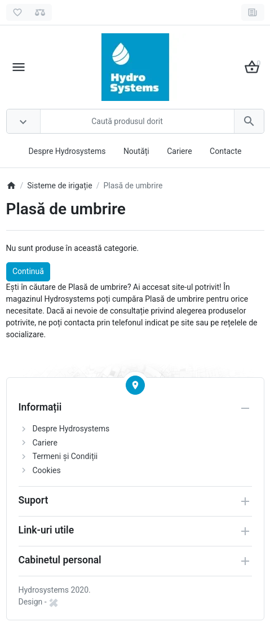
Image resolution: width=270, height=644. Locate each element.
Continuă (28, 271)
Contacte (225, 151)
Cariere (179, 151)
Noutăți (136, 151)
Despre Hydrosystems (67, 151)
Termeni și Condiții (65, 456)
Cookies (47, 470)
